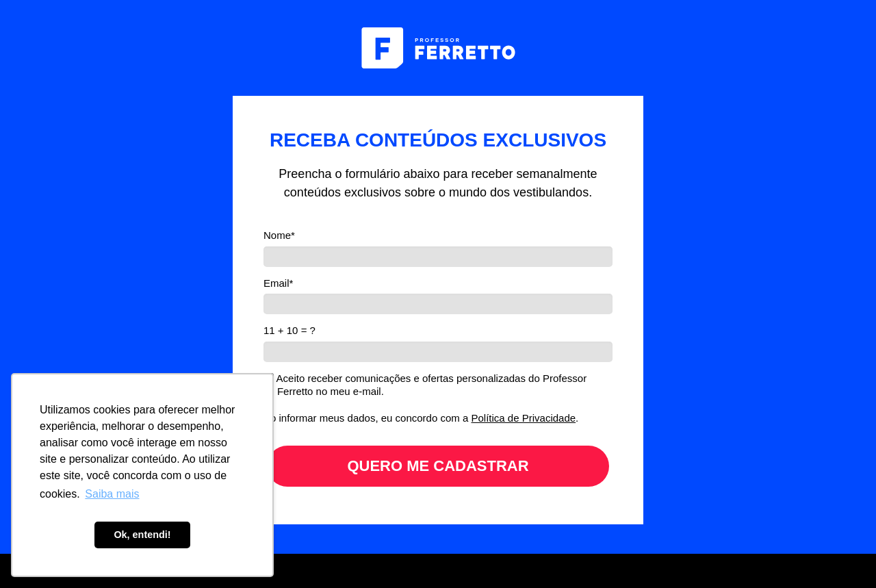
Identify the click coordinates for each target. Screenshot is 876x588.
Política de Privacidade (524, 418)
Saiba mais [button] (112, 494)
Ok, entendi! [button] (142, 535)
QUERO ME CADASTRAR (438, 466)
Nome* (279, 235)
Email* (278, 283)
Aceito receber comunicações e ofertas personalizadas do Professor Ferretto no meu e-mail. (426, 385)
